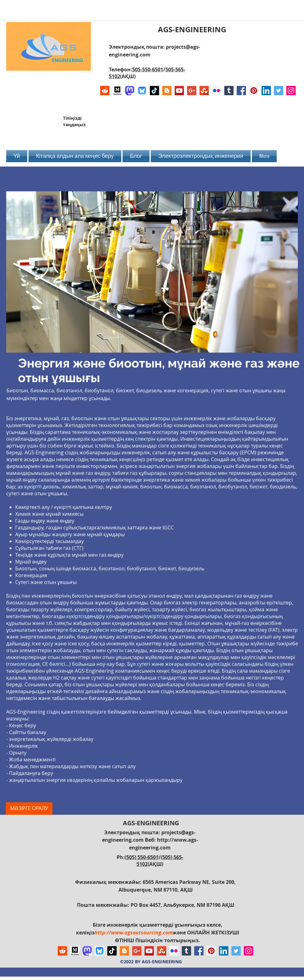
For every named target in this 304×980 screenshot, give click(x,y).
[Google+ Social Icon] (192, 91)
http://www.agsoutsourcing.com (134, 933)
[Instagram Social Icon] (291, 91)
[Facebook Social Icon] (241, 91)
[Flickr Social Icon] (217, 91)
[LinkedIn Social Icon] (266, 91)
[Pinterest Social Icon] (254, 91)
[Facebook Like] (257, 124)
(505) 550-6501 (142, 857)
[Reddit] (105, 91)
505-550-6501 (148, 69)
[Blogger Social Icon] (167, 91)
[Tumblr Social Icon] (229, 91)
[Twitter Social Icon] (279, 91)
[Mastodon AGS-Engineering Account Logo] (130, 91)
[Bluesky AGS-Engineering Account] (142, 91)
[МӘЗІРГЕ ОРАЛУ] (29, 808)
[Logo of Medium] (117, 91)
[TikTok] (154, 91)
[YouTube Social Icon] (179, 91)
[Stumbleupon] (204, 91)
